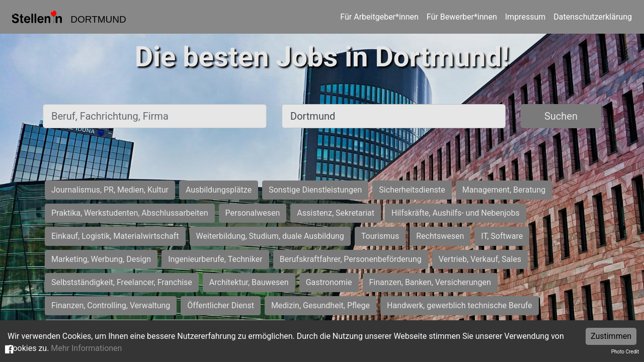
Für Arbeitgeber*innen (379, 17)
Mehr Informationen (86, 348)
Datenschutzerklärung (593, 17)
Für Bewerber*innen (462, 17)
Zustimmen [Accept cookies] (611, 336)
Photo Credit (625, 352)
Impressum (526, 17)
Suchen (561, 116)
